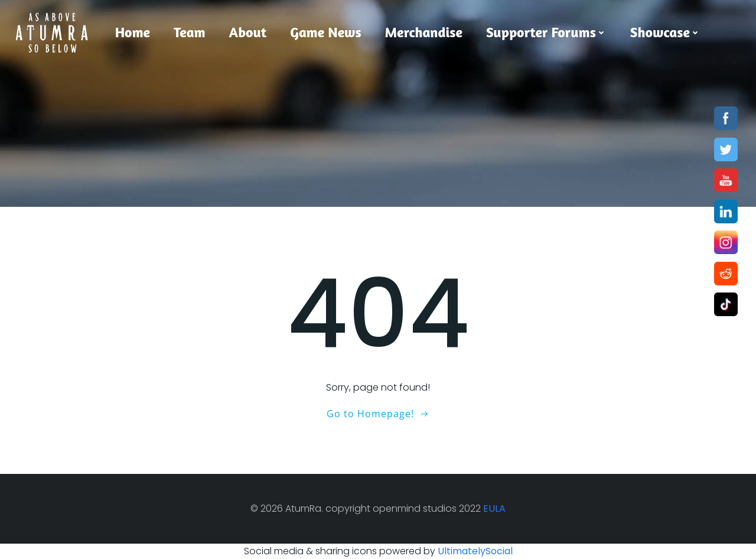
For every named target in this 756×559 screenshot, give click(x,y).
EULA (494, 508)
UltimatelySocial (475, 551)
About (248, 32)
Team (189, 32)
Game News (325, 32)
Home (133, 32)
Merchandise (424, 32)
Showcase (665, 32)
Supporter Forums (546, 32)
